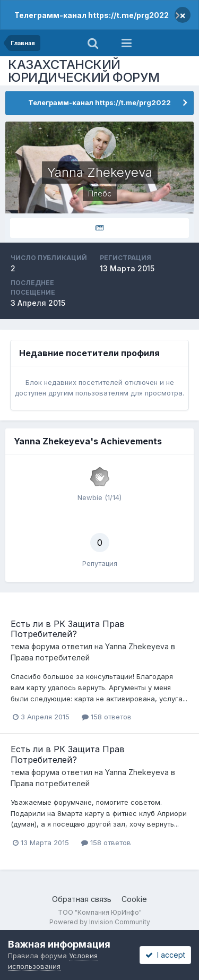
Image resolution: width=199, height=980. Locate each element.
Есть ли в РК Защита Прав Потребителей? (68, 629)
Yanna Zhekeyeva (137, 646)
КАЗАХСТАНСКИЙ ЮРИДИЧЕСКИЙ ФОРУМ (84, 71)
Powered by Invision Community (100, 922)
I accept (165, 955)
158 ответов (107, 717)
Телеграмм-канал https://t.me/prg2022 (92, 15)
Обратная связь (82, 899)
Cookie (134, 899)
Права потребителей (50, 657)
